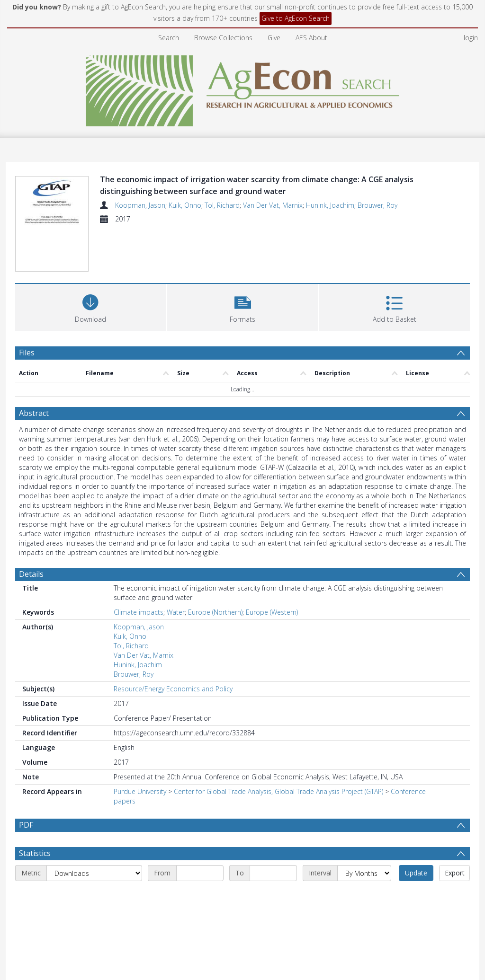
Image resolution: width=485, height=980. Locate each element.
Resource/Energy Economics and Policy (173, 689)
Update (416, 873)
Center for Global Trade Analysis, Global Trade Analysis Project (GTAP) (278, 791)
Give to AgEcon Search (296, 18)
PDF (26, 825)
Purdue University (140, 791)
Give (274, 38)
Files (27, 353)
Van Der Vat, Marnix (273, 205)
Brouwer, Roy (377, 205)
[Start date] (200, 873)
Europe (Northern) (215, 612)
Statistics (35, 853)
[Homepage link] (243, 88)
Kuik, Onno (185, 205)
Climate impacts (139, 612)
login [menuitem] (471, 38)
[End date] (273, 873)
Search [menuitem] (169, 38)
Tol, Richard (222, 205)
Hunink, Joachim (330, 205)
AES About (311, 38)
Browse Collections (223, 38)
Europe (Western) (272, 612)
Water (176, 612)
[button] (243, 306)
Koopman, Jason (140, 205)
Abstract (34, 413)
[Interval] (364, 873)
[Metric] (94, 873)
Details (31, 574)
